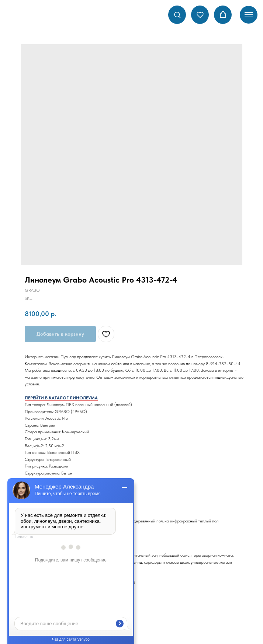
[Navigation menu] (249, 15)
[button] (177, 15)
